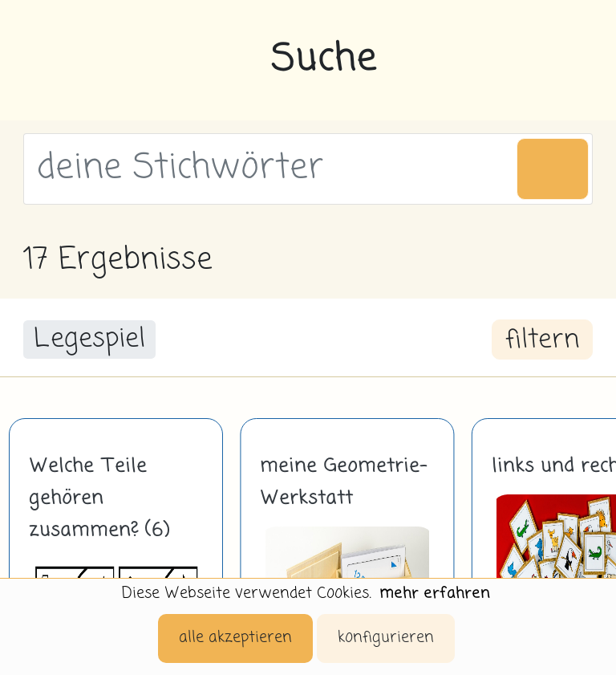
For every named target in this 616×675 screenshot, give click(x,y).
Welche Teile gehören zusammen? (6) (99, 498)
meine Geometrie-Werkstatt (344, 482)
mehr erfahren (435, 594)
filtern (542, 340)
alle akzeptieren (235, 638)
